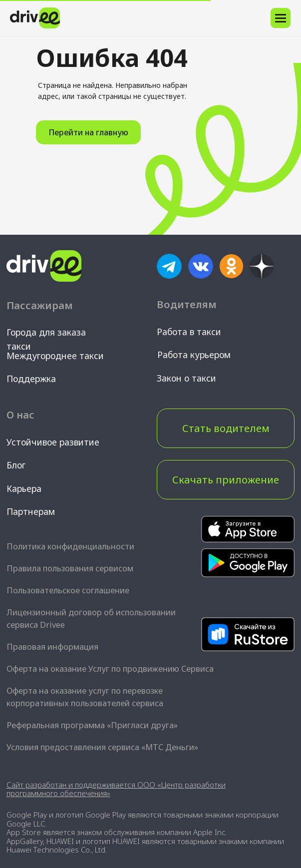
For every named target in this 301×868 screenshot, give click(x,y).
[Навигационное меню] (281, 18)
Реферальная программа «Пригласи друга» (92, 725)
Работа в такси (189, 332)
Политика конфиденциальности (70, 546)
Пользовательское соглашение (68, 590)
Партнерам (31, 511)
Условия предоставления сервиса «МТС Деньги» (102, 747)
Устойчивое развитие (53, 442)
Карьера (24, 488)
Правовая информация (52, 647)
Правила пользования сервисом (70, 568)
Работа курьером (194, 355)
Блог (16, 465)
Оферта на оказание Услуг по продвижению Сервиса (110, 669)
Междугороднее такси (55, 356)
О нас (20, 415)
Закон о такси (186, 378)
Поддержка (31, 379)
